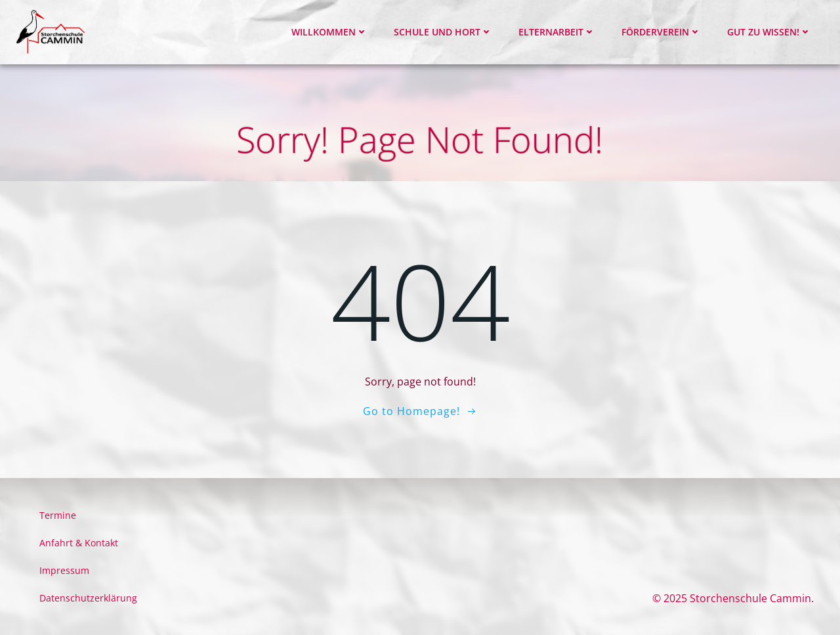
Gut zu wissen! (769, 32)
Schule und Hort (443, 32)
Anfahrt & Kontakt (79, 543)
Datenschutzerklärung (88, 598)
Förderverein (661, 32)
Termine (58, 515)
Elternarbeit (557, 32)
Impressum (64, 570)
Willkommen (329, 32)
